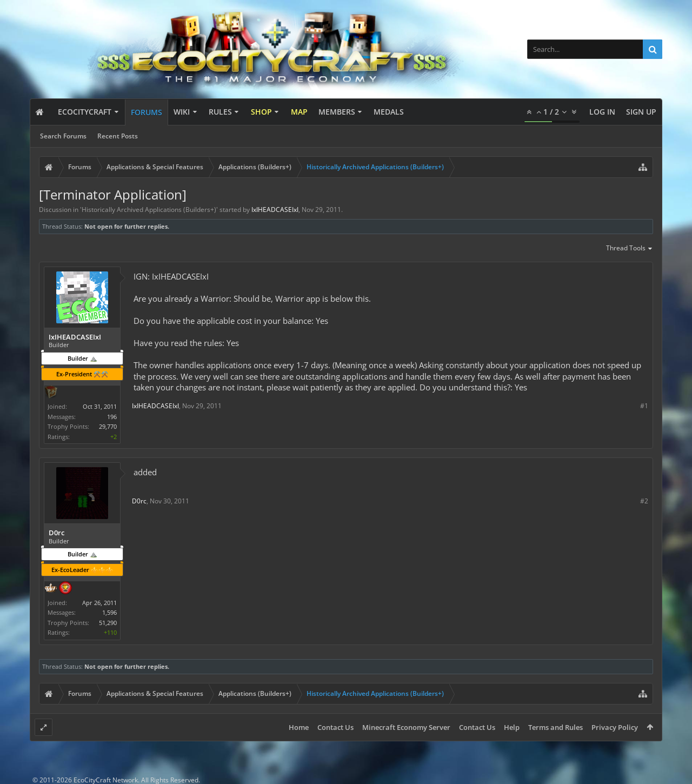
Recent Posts (118, 136)
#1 (644, 406)
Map (299, 112)
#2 (644, 501)
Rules (220, 112)
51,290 (108, 623)
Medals (389, 112)
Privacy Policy (615, 727)
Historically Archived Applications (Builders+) (149, 210)
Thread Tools (630, 249)
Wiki (182, 112)
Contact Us (335, 727)
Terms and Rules (555, 727)
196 (112, 417)
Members (337, 112)
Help (512, 727)
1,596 (109, 612)
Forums (147, 112)
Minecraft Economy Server (406, 727)
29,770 (108, 426)
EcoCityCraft (85, 112)
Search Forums (63, 136)
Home (299, 727)
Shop (261, 112)
